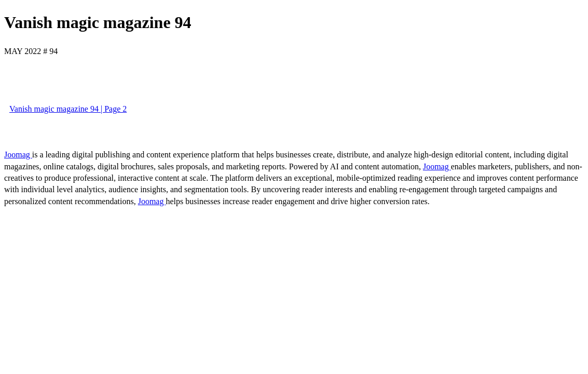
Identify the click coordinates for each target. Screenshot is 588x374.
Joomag (18, 155)
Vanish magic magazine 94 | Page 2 (68, 109)
